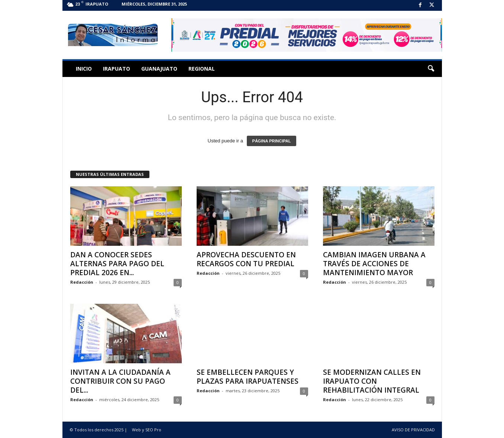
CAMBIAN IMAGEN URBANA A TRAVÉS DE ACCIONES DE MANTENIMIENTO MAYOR (374, 264)
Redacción (82, 282)
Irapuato (117, 69)
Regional (202, 69)
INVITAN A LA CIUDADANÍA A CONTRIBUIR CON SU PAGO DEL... (120, 381)
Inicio (84, 69)
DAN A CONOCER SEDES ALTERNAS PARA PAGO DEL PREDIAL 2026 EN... (117, 264)
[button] (431, 69)
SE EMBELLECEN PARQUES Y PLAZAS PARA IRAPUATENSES (248, 377)
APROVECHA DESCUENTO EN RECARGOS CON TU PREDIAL (246, 259)
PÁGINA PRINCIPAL (272, 141)
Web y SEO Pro (147, 430)
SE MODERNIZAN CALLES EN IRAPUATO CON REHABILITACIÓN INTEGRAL (372, 381)
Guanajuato (159, 69)
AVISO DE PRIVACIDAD (413, 430)
